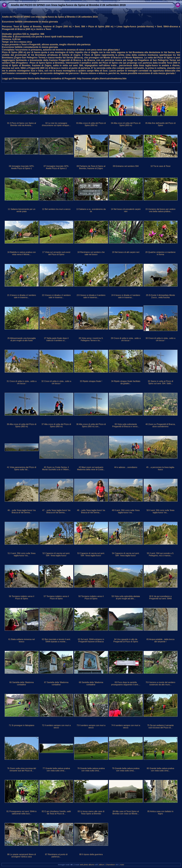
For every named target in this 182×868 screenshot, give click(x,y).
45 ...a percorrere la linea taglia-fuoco (160, 468)
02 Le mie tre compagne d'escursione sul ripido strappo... (56, 124)
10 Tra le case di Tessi (160, 166)
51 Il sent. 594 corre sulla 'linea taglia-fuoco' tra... (22, 554)
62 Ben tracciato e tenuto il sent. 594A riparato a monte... (56, 640)
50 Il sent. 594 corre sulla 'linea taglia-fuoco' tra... (160, 511)
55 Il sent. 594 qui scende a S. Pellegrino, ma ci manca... (160, 554)
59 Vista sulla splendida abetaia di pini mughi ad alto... (126, 597)
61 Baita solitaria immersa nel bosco (22, 640)
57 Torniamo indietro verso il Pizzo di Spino (56, 597)
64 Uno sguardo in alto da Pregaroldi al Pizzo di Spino (126, 640)
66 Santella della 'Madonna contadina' (22, 683)
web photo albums (87, 865)
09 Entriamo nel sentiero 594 (126, 166)
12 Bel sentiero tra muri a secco (56, 209)
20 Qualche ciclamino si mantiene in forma (160, 253)
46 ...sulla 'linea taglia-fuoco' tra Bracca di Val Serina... (22, 511)
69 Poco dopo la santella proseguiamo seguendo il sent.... (126, 683)
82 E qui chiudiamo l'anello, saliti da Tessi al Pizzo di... (56, 812)
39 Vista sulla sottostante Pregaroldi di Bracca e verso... (126, 425)
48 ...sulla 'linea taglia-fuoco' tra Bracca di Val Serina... (91, 511)
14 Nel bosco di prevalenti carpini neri (126, 210)
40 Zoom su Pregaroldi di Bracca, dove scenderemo (160, 425)
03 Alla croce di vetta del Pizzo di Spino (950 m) (91, 124)
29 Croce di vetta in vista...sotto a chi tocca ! (126, 339)
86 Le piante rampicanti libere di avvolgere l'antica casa (22, 855)
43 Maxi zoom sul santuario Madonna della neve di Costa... (91, 468)
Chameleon (110, 865)
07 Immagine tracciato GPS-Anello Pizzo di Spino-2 (56, 167)
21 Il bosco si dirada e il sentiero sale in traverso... (21, 296)
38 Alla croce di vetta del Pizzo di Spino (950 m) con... (91, 425)
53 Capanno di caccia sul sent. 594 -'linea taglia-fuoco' (91, 554)
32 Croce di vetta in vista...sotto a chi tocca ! (56, 382)
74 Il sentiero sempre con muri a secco (126, 726)
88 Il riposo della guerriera (91, 854)
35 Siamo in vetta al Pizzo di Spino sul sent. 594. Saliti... (161, 382)
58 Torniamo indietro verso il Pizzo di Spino (91, 597)
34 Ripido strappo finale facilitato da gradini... (126, 382)
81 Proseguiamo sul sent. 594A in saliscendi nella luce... (22, 812)
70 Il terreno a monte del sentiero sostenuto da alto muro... (160, 683)
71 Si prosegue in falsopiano (21, 725)
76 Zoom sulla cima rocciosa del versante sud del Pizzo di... (21, 769)
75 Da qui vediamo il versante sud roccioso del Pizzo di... (160, 726)
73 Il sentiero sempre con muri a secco (91, 726)
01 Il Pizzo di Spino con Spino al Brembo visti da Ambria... (21, 124)
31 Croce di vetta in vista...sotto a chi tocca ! (22, 382)
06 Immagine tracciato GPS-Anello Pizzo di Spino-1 (22, 167)
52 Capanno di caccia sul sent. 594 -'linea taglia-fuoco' (56, 554)
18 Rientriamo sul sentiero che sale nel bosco (91, 253)
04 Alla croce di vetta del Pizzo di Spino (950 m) (126, 124)
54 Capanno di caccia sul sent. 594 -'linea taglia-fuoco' (126, 554)
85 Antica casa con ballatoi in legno (160, 812)
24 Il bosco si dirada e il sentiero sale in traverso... (126, 296)
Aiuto (122, 865)
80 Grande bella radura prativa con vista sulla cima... (160, 769)
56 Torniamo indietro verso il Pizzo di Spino (22, 597)
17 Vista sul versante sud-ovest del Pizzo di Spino (56, 253)
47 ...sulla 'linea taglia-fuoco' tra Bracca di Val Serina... (56, 511)
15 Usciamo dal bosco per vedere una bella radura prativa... (160, 210)
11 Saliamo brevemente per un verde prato (22, 210)
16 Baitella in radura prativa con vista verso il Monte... (22, 253)
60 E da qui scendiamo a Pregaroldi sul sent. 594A (160, 597)
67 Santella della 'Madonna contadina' (56, 683)
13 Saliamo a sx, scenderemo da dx (91, 210)
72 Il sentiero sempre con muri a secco (56, 726)
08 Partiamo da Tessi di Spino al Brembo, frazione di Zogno (91, 167)
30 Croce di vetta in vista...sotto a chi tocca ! (161, 339)
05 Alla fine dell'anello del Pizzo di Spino (161, 124)
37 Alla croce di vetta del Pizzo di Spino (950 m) (56, 425)
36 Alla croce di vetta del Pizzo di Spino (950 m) (22, 425)
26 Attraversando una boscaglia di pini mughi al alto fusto (22, 339)
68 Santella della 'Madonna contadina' (91, 683)
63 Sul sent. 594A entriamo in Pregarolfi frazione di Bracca (91, 640)
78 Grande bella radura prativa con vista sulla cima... (91, 769)
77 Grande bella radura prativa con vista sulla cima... (56, 769)
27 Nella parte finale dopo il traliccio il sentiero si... (56, 339)
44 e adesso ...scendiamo (126, 467)
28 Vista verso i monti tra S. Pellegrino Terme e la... (91, 339)
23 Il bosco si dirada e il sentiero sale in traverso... (91, 296)
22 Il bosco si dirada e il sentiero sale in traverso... (56, 296)
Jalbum (101, 865)
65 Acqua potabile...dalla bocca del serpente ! (160, 640)
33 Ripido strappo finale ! (91, 381)
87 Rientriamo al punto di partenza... (56, 855)
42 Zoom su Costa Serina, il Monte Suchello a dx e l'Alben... (56, 468)
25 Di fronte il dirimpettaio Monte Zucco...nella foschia (160, 296)
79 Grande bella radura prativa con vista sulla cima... (126, 769)
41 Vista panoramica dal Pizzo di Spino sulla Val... (21, 468)
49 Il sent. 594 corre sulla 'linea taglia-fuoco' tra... (126, 511)
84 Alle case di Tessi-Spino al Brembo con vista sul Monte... (126, 812)
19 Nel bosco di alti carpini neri (126, 252)
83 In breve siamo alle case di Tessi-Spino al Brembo (91, 812)
